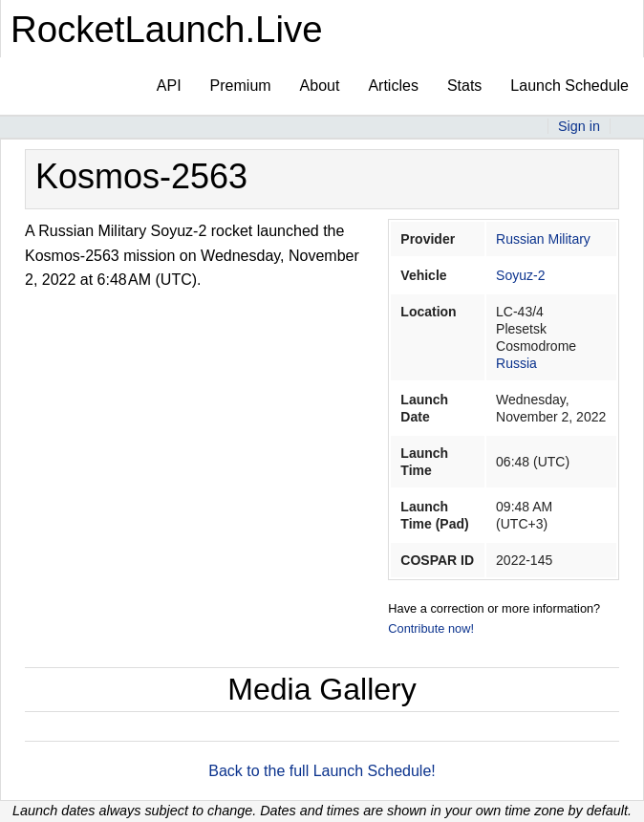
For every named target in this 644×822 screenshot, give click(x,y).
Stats (464, 86)
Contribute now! (431, 628)
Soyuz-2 (520, 275)
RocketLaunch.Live (167, 29)
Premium (241, 86)
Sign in (579, 126)
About (320, 86)
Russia (516, 363)
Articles (393, 86)
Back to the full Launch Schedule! (322, 771)
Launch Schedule (569, 86)
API (169, 86)
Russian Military (543, 239)
